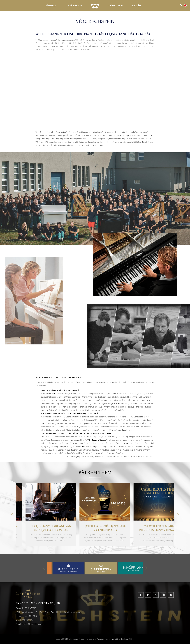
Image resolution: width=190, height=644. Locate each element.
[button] (178, 515)
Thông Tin (115, 6)
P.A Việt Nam (129, 639)
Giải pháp (75, 6)
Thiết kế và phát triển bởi (114, 639)
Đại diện (136, 6)
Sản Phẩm (52, 6)
